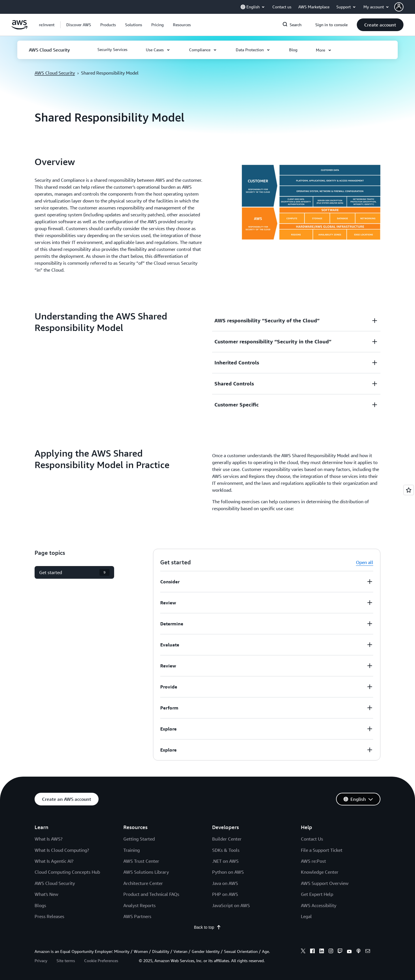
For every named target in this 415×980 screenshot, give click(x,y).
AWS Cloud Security (55, 73)
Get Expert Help (317, 894)
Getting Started (139, 839)
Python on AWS (228, 872)
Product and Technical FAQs (151, 894)
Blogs (40, 905)
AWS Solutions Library (146, 872)
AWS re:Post (313, 861)
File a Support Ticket (322, 850)
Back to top (207, 927)
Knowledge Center (320, 872)
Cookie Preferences (101, 961)
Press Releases (49, 916)
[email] (368, 952)
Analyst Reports (139, 905)
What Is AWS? (49, 839)
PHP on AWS (225, 894)
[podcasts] (359, 952)
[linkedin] (322, 952)
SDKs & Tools (226, 850)
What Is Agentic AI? (54, 861)
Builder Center (227, 839)
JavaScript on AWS (231, 905)
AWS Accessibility (319, 905)
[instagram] (331, 952)
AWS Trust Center (141, 861)
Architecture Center (143, 883)
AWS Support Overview (325, 883)
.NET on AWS (225, 861)
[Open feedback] (409, 490)
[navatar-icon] (399, 7)
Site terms (66, 961)
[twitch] (340, 952)
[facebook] (312, 952)
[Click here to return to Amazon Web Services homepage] (19, 28)
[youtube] (349, 952)
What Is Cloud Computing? (62, 850)
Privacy (41, 961)
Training (132, 850)
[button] (405, 7)
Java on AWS (225, 883)
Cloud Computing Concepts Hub (67, 872)
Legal (306, 916)
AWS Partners (137, 916)
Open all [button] (365, 562)
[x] (303, 952)
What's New (46, 894)
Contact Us (312, 839)
